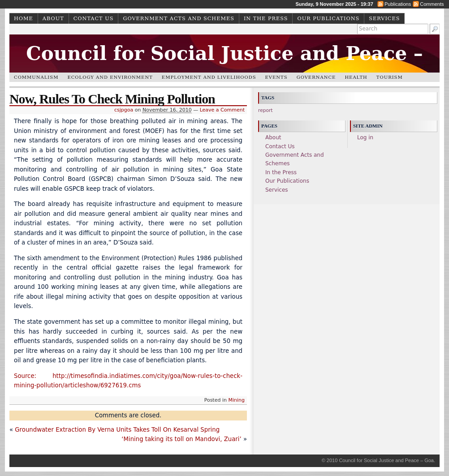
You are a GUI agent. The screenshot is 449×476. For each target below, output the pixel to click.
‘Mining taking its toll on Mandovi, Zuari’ (181, 439)
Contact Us (94, 19)
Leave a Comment (222, 110)
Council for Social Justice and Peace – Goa (224, 68)
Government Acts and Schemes (178, 19)
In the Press (266, 19)
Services (384, 19)
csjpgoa (124, 110)
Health (356, 77)
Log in (365, 137)
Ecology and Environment (110, 77)
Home (24, 19)
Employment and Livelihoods (209, 77)
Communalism (36, 77)
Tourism (390, 77)
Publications (398, 4)
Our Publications (328, 19)
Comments (432, 4)
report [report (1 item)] (266, 110)
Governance (316, 77)
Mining (236, 400)
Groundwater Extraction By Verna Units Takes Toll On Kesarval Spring (117, 430)
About (53, 19)
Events (276, 77)
